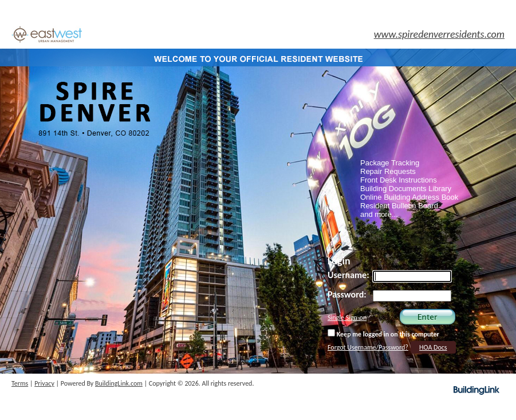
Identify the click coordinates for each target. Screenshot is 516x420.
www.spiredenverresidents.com (439, 34)
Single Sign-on (347, 318)
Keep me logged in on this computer (383, 334)
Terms (20, 383)
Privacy (44, 383)
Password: (347, 294)
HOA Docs (433, 347)
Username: (348, 275)
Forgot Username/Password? (368, 347)
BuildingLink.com (119, 383)
